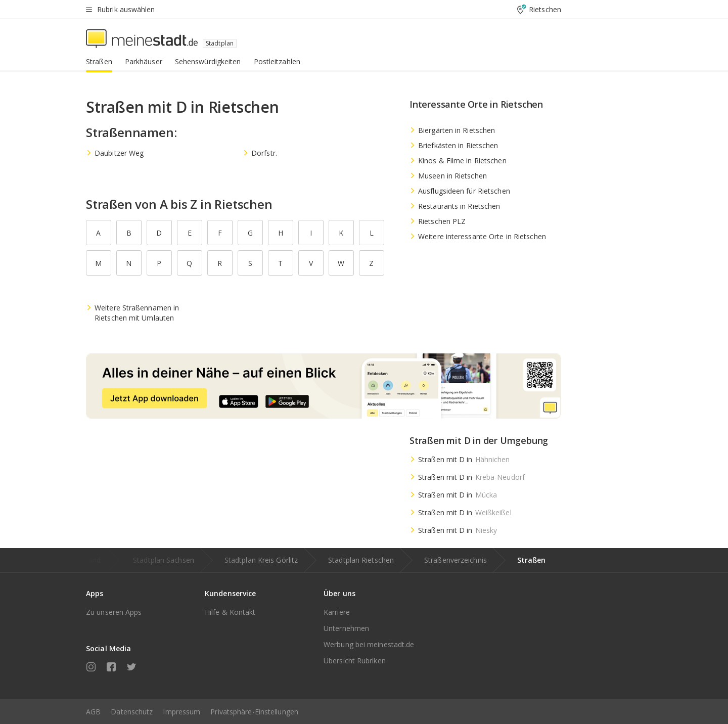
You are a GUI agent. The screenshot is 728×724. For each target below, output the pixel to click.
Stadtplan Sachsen (164, 560)
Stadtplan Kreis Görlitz (261, 560)
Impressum (181, 712)
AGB (93, 712)
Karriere (337, 612)
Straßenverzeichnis (456, 560)
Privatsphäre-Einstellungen (254, 712)
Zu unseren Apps (114, 612)
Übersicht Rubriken (355, 661)
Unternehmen (346, 628)
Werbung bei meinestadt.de (369, 644)
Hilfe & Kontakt (230, 612)
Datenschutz (132, 712)
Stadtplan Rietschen (361, 560)
